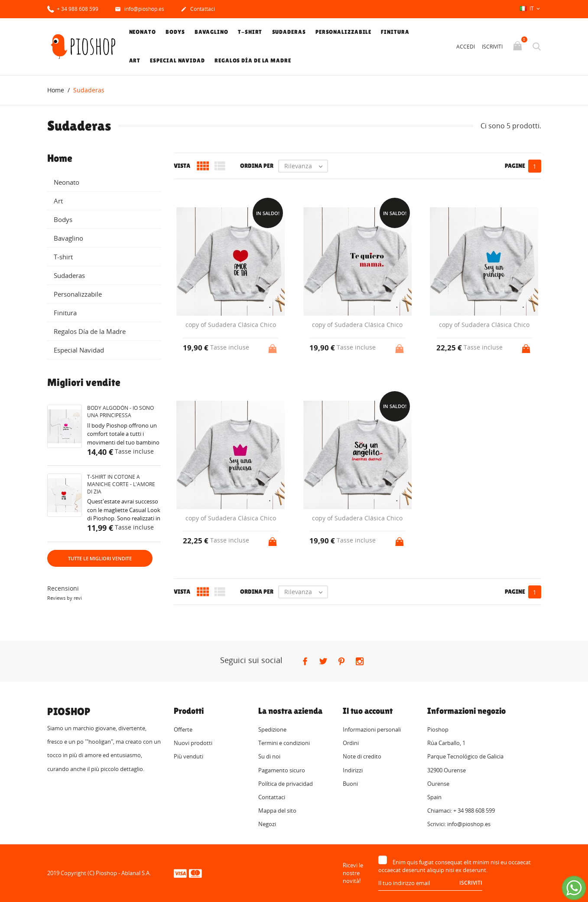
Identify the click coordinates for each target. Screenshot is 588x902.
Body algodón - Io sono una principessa (120, 412)
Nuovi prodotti (193, 743)
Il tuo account (368, 711)
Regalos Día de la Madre (253, 60)
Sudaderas (289, 32)
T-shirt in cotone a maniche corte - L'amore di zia (121, 484)
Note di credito (362, 756)
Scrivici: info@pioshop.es (459, 824)
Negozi (267, 824)
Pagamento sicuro (282, 770)
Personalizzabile (343, 32)
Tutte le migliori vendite (100, 558)
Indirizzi (353, 770)
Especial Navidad (177, 60)
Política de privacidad (286, 784)
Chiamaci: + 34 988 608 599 (461, 810)
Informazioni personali (372, 729)
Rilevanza (306, 166)
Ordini (351, 743)
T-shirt (250, 32)
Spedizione (272, 729)
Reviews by (65, 598)
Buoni (350, 784)
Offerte (183, 729)
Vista (182, 166)
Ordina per (257, 166)
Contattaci (198, 10)
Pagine (515, 166)
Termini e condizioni (284, 743)
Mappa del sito (277, 810)
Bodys (175, 32)
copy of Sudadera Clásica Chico (231, 325)
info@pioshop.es (140, 10)
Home (60, 158)
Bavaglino (211, 32)
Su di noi (269, 756)
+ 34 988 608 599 (73, 8)
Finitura (395, 32)
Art (135, 60)
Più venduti (188, 756)
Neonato (143, 32)
